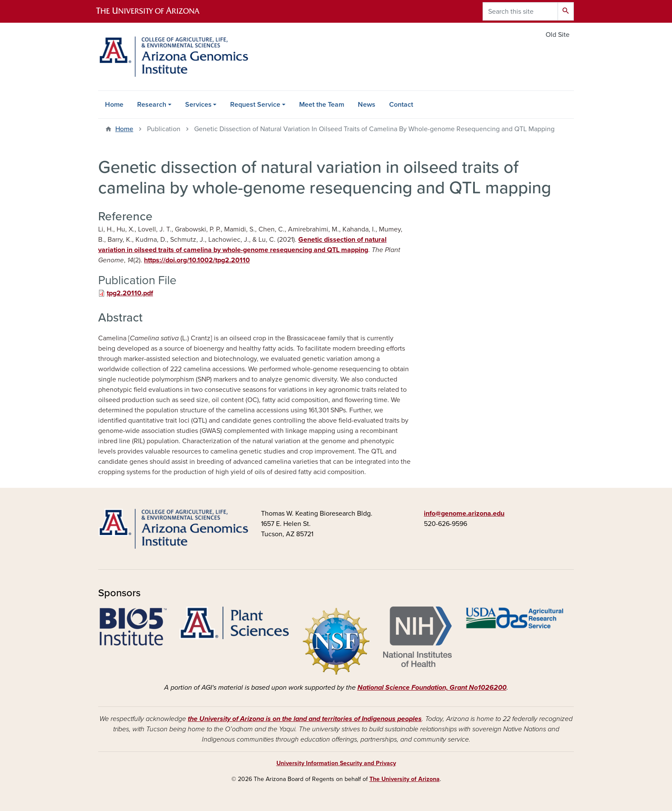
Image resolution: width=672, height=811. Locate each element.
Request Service (255, 105)
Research (152, 105)
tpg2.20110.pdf (130, 293)
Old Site (558, 35)
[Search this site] (520, 11)
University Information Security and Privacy (336, 763)
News (367, 105)
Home (114, 105)
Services (198, 105)
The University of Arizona (405, 779)
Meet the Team (322, 105)
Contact (401, 105)
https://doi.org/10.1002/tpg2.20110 (197, 260)
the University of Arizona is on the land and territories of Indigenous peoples (305, 719)
